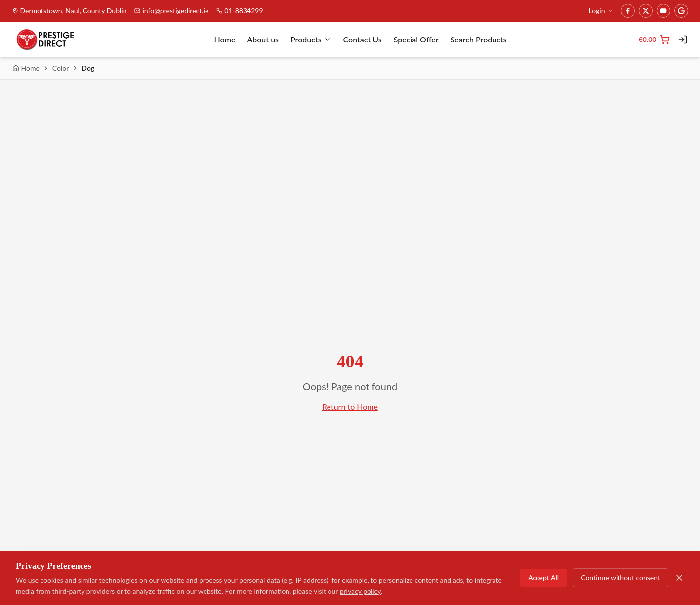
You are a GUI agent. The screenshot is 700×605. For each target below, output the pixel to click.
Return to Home (350, 407)
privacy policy (360, 591)
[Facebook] (628, 11)
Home (225, 39)
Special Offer (416, 39)
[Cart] (655, 40)
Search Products (479, 39)
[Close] (679, 578)
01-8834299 (240, 11)
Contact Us (363, 39)
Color (61, 68)
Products (311, 39)
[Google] (681, 11)
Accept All (543, 578)
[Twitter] (646, 11)
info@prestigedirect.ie (171, 11)
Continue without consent (620, 578)
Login (600, 11)
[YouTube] (663, 11)
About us (263, 39)
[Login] (683, 40)
